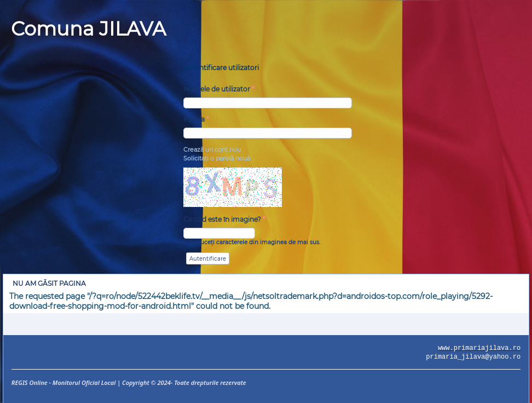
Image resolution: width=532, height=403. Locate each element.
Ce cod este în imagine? (224, 219)
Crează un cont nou (212, 149)
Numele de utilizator (219, 89)
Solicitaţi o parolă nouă (217, 158)
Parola (196, 119)
